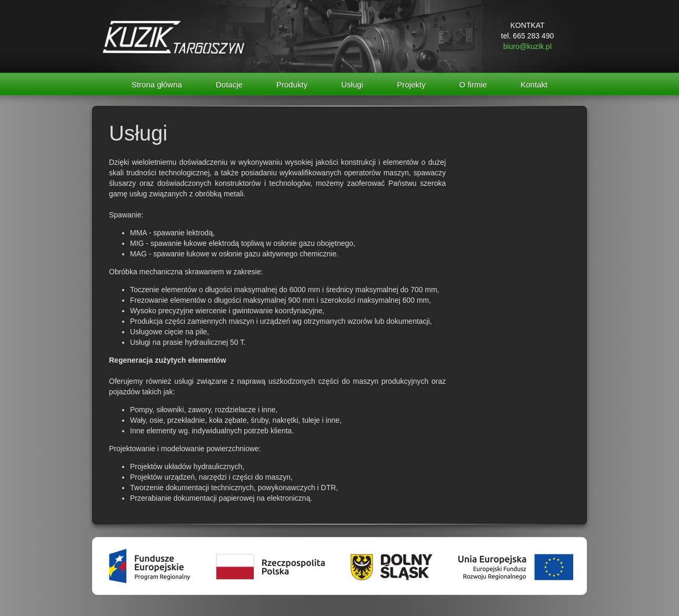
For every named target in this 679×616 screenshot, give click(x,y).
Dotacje (229, 85)
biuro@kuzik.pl (527, 46)
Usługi (352, 85)
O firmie (473, 85)
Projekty (411, 85)
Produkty (292, 85)
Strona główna (157, 85)
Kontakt (534, 85)
